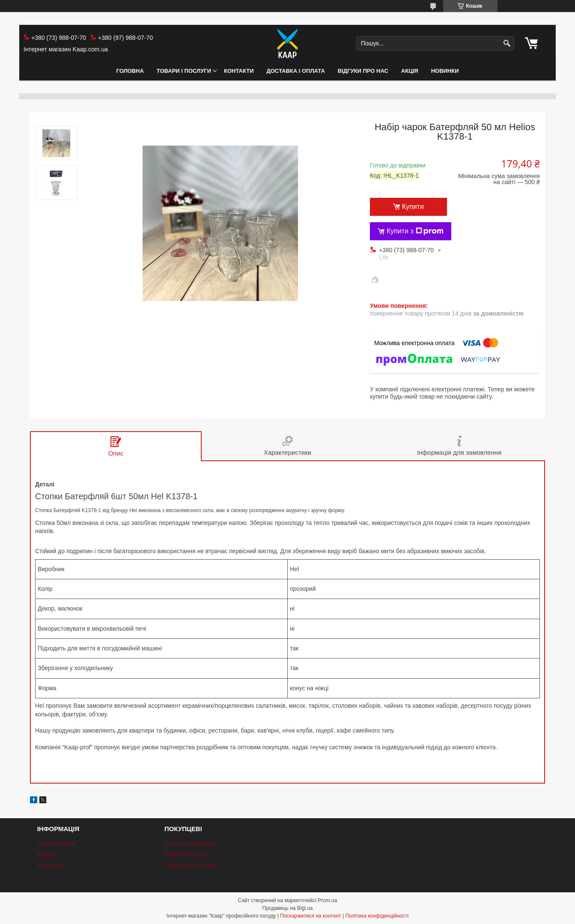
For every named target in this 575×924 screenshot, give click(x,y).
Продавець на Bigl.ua (287, 908)
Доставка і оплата (296, 71)
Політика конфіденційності (377, 916)
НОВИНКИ (445, 71)
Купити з (415, 231)
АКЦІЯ (410, 71)
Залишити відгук (187, 854)
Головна (130, 71)
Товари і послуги (184, 71)
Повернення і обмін (191, 865)
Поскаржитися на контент (310, 916)
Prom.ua (327, 900)
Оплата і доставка (190, 843)
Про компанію (57, 843)
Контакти (239, 71)
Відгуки (47, 854)
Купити (413, 207)
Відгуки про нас (363, 71)
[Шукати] (507, 43)
